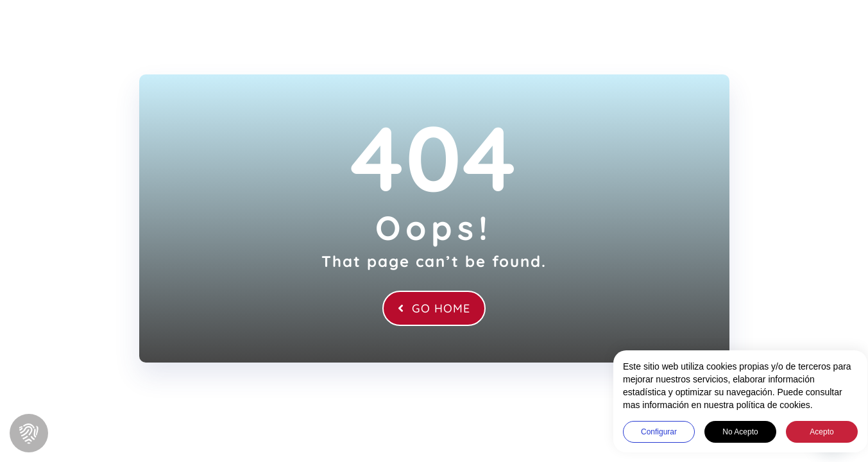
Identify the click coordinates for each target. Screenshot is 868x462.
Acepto (813, 432)
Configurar (650, 432)
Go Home (434, 308)
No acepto (731, 432)
